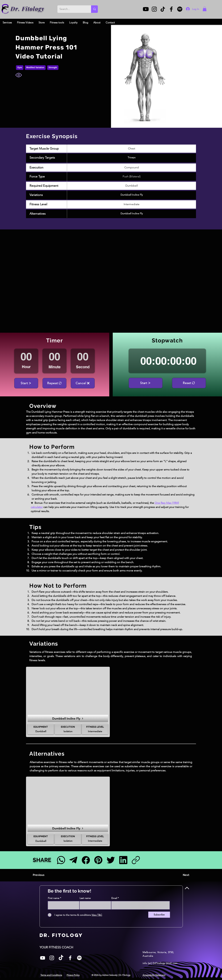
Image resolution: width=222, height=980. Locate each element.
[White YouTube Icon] (43, 958)
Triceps (132, 157)
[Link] (136, 860)
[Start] (26, 383)
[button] (205, 9)
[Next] (181, 875)
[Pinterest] (98, 860)
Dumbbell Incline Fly (132, 195)
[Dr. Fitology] (5, 9)
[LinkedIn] (123, 860)
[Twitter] (111, 860)
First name (54, 898)
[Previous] (44, 875)
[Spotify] (180, 9)
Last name (85, 898)
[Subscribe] (159, 915)
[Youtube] (146, 9)
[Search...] (72, 9)
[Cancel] (83, 383)
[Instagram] (154, 9)
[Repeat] (54, 383)
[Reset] (189, 383)
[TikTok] (163, 9)
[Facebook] (171, 9)
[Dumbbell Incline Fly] (68, 718)
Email (114, 898)
